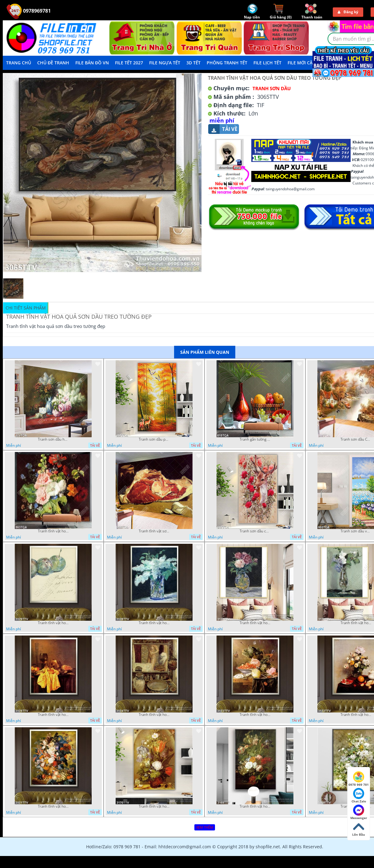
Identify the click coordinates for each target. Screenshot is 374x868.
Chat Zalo (359, 796)
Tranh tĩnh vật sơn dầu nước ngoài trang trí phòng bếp (154, 531)
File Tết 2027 (129, 63)
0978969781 (29, 11)
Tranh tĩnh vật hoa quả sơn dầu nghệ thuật (255, 623)
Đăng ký (348, 12)
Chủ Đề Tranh (53, 63)
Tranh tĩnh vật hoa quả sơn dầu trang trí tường (356, 623)
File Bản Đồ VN (92, 63)
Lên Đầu (359, 829)
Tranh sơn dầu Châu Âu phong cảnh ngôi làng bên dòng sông (356, 439)
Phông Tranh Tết (227, 63)
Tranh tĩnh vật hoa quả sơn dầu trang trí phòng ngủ (356, 715)
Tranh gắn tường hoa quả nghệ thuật (255, 439)
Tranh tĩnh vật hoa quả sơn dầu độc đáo (154, 806)
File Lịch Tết (267, 63)
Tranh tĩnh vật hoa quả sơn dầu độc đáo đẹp (255, 715)
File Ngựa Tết (165, 63)
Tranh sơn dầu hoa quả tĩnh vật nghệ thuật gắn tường (53, 439)
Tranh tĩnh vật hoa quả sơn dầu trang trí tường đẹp (154, 623)
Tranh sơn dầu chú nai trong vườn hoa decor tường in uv (255, 531)
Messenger (359, 812)
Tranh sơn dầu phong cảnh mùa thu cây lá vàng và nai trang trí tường (154, 439)
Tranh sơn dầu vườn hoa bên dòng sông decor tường (356, 531)
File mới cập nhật (308, 63)
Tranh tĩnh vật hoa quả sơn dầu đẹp (53, 806)
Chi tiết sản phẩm (26, 308)
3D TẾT (193, 63)
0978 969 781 (359, 779)
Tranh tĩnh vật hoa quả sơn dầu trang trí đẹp (53, 715)
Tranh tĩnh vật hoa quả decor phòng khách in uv (53, 531)
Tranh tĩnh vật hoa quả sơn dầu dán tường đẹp (53, 623)
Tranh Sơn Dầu (272, 88)
